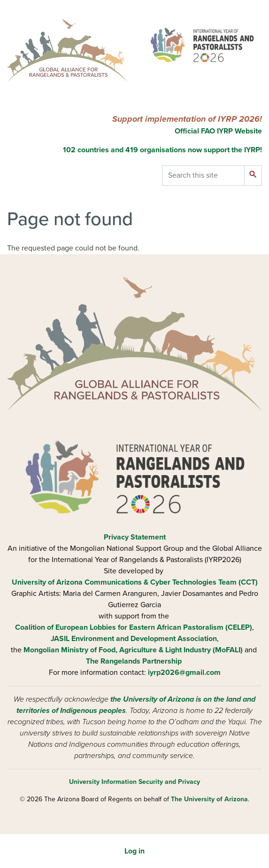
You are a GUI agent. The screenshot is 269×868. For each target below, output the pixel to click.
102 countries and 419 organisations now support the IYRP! (162, 150)
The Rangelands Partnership (134, 661)
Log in (134, 851)
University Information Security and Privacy (134, 782)
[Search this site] (203, 176)
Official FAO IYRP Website (217, 131)
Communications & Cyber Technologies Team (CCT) (171, 582)
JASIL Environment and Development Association (134, 639)
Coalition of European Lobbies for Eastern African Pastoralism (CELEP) (134, 627)
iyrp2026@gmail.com (184, 673)
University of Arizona (47, 582)
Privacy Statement (135, 537)
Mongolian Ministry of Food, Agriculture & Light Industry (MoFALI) (133, 650)
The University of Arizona (209, 799)
